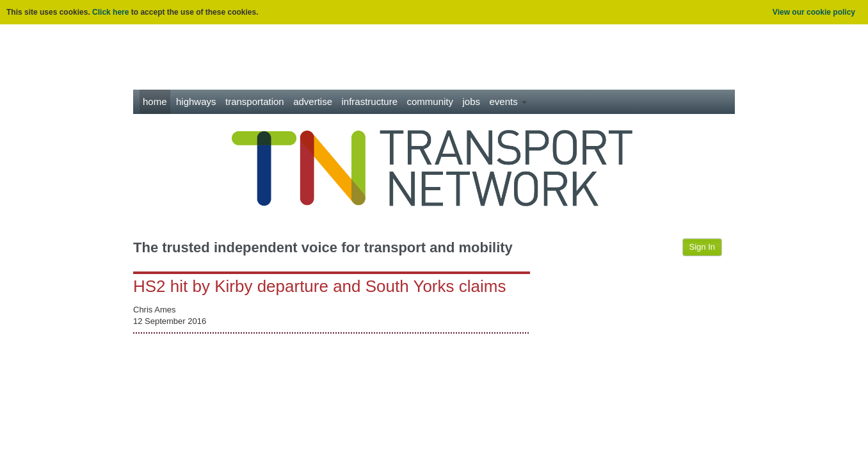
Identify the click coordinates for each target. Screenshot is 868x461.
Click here (110, 12)
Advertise (313, 101)
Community (430, 101)
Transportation (255, 101)
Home (155, 101)
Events (508, 101)
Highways (196, 101)
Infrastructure (370, 101)
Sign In (702, 247)
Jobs (471, 101)
